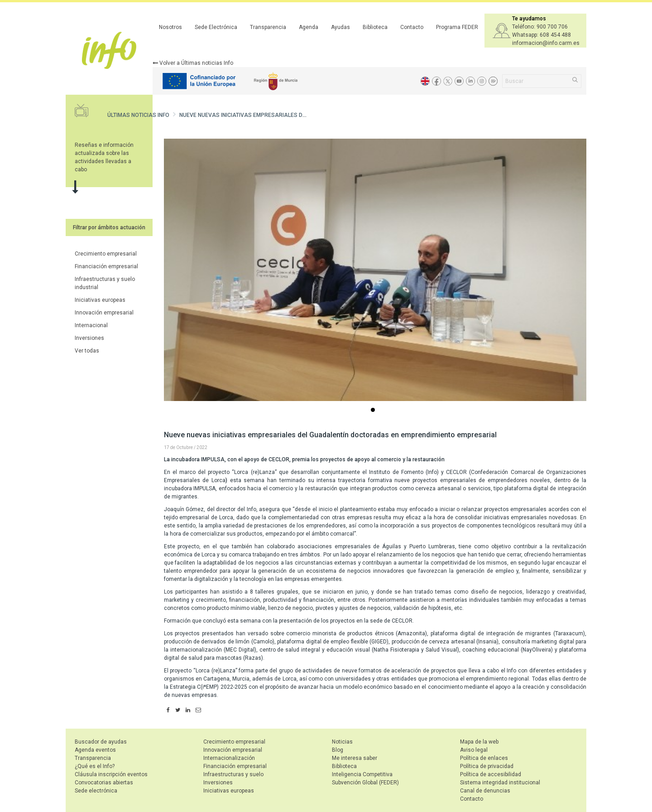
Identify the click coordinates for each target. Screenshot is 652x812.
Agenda (309, 27)
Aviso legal (474, 750)
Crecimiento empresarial (106, 254)
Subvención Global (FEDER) (365, 783)
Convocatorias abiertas (104, 783)
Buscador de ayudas (101, 742)
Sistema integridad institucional (500, 783)
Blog (338, 750)
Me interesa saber (355, 758)
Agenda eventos (95, 750)
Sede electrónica (96, 791)
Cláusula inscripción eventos (111, 774)
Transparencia (268, 27)
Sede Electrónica (216, 27)
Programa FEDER (457, 27)
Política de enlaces (484, 758)
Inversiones (89, 338)
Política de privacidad (487, 766)
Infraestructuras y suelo (233, 774)
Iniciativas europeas (100, 300)
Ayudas (340, 27)
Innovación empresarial (104, 313)
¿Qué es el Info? (95, 766)
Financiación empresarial (106, 266)
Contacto (412, 27)
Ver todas (87, 351)
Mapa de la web (479, 742)
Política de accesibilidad (491, 774)
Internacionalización (229, 758)
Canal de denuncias (485, 791)
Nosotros (170, 27)
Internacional (91, 325)
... (374, 411)
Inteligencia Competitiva (362, 774)
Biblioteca (375, 27)
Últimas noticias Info (138, 115)
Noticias (342, 742)
